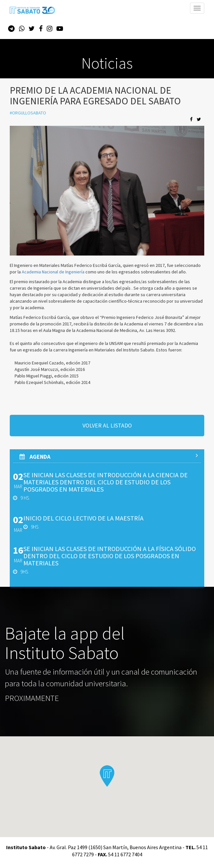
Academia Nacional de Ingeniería (53, 272)
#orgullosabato (28, 113)
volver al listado (107, 425)
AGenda (109, 456)
